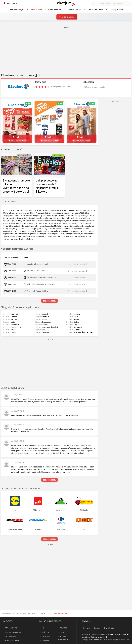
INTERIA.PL (95, 640)
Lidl (43, 628)
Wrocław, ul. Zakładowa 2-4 (37, 271)
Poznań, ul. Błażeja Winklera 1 (38, 291)
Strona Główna (11, 628)
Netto (62, 632)
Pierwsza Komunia (66, 17)
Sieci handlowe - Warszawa (25, 613)
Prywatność (109, 628)
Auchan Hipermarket (63, 638)
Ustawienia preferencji (99, 637)
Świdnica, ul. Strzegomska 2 (37, 264)
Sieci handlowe (11, 636)
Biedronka (45, 632)
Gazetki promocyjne (13, 632)
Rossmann (46, 636)
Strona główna (6, 613)
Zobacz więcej (49, 301)
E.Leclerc (43, 613)
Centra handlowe (12, 641)
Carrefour (45, 641)
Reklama (97, 628)
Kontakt (87, 628)
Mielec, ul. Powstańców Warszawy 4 (41, 284)
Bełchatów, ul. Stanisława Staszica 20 (41, 278)
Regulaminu (115, 634)
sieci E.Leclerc (17, 249)
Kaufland (63, 628)
